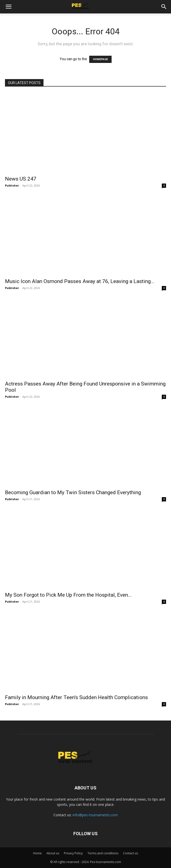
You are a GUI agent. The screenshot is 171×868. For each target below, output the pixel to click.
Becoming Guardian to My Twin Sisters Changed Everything (73, 492)
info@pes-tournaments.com (95, 815)
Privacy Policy (73, 853)
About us (53, 853)
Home (37, 853)
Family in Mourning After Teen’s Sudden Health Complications (76, 697)
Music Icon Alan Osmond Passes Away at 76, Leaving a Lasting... (80, 281)
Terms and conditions (103, 853)
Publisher (12, 185)
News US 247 (21, 179)
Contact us (130, 853)
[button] (8, 7)
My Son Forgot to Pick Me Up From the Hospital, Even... (68, 595)
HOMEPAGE (100, 59)
